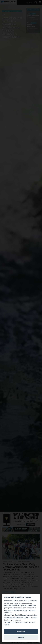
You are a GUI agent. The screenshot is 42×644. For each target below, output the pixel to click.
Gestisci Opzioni (21, 615)
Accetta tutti (21, 631)
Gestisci (21, 637)
